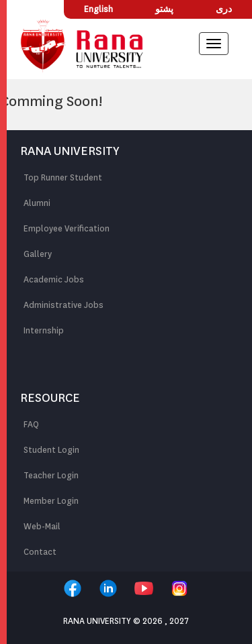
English (98, 9)
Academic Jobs (54, 279)
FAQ (31, 424)
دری (224, 9)
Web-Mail (42, 526)
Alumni (37, 203)
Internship (44, 330)
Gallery (38, 254)
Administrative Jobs (64, 305)
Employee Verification (67, 228)
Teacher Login (51, 475)
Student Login (51, 450)
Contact (40, 552)
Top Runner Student (63, 177)
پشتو (164, 9)
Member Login (51, 501)
